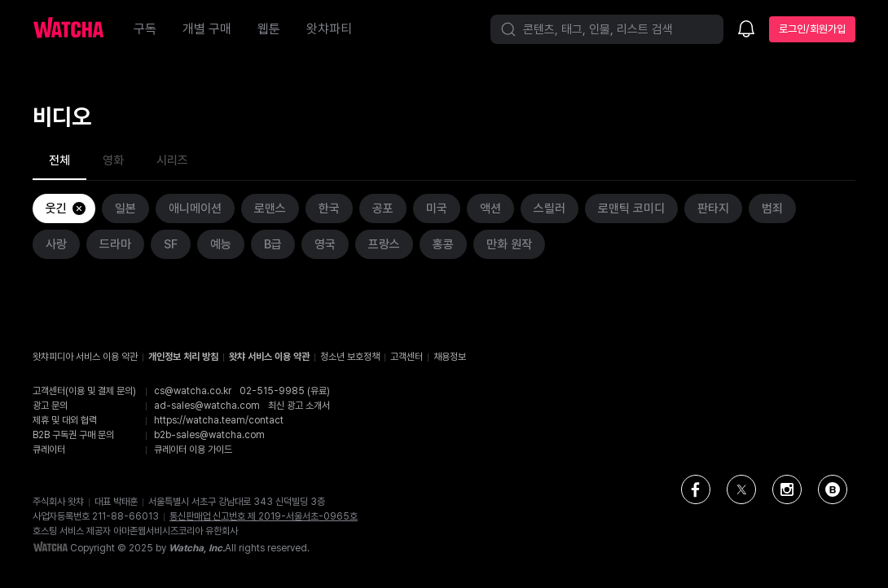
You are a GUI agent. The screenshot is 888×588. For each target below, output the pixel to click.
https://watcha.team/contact (219, 420)
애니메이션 (195, 208)
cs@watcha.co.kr (193, 391)
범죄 (772, 208)
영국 (325, 244)
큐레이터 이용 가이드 (193, 450)
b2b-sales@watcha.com (209, 435)
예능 (221, 244)
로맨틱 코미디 (631, 208)
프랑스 (384, 244)
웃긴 (66, 208)
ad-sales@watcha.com (207, 406)
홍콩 (443, 244)
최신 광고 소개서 (299, 406)
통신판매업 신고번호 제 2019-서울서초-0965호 (264, 516)
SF (171, 244)
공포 (383, 208)
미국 (437, 208)
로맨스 (270, 208)
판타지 (713, 208)
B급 (273, 244)
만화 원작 (509, 244)
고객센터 (407, 357)
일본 (125, 208)
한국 (329, 208)
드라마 (115, 244)
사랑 (56, 244)
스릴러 (550, 208)
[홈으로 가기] (77, 29)
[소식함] (746, 30)
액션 (490, 208)
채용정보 (450, 357)
